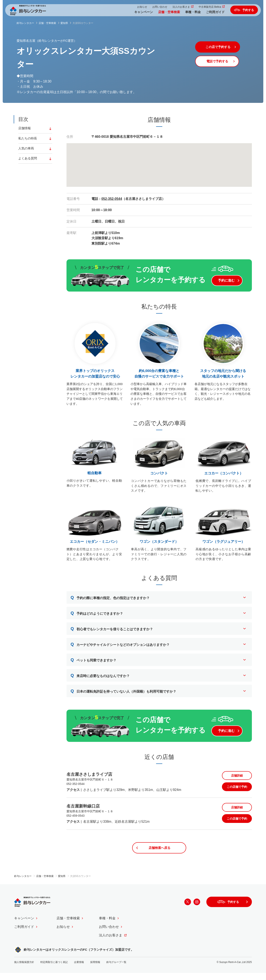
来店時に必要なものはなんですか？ (100, 678)
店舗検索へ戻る (159, 854)
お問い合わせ (151, 9)
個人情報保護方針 (24, 969)
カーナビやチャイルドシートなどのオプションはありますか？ (120, 647)
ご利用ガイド (206, 14)
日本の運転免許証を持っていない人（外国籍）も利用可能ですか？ (124, 694)
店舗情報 (25, 129)
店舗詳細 (237, 781)
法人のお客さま (172, 9)
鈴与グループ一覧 (116, 969)
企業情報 (79, 969)
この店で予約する (222, 47)
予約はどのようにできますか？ (97, 616)
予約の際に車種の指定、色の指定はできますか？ (110, 600)
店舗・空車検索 (160, 14)
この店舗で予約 (237, 792)
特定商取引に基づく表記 (54, 969)
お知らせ (133, 9)
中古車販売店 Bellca (201, 9)
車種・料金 (184, 14)
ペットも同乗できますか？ (94, 663)
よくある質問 (28, 160)
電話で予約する (222, 63)
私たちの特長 (28, 139)
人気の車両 (27, 150)
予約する (245, 11)
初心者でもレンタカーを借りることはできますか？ (112, 632)
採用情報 (95, 969)
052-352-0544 (112, 199)
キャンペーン (135, 14)
